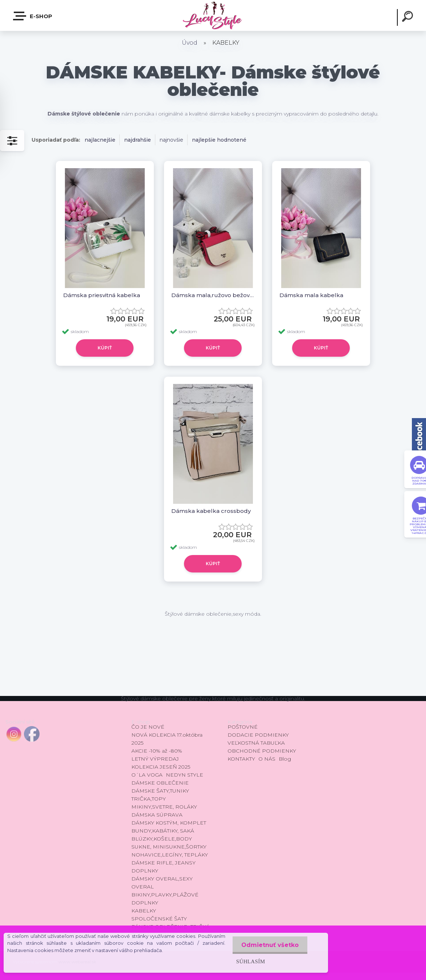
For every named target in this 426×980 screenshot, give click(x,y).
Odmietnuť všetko (270, 945)
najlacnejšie (100, 140)
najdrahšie (138, 140)
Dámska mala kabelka (311, 295)
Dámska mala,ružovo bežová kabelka (213, 295)
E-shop (33, 16)
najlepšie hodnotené (219, 140)
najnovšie (171, 140)
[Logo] (213, 15)
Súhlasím (250, 961)
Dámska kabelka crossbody (211, 511)
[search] (409, 17)
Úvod (190, 43)
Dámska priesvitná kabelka (102, 295)
